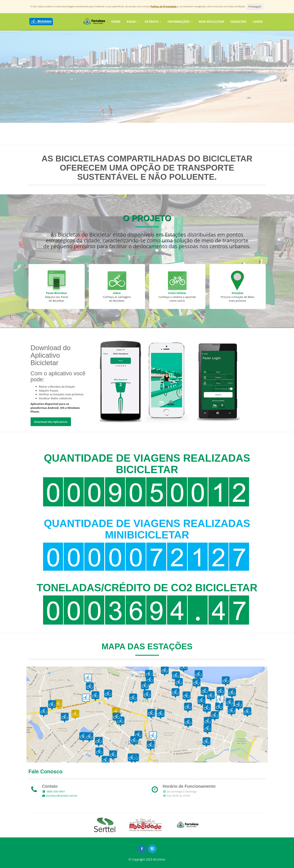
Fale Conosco (46, 771)
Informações (180, 22)
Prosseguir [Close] (255, 7)
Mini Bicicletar (211, 22)
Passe (133, 22)
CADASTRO (238, 22)
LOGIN (258, 22)
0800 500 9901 (56, 791)
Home (116, 22)
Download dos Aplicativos (51, 422)
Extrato (153, 22)
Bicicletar (159, 859)
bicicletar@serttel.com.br (62, 796)
